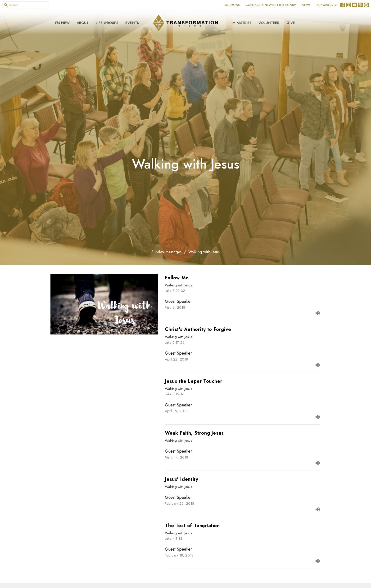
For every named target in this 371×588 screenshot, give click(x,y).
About (83, 23)
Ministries (242, 23)
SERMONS (233, 5)
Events (132, 23)
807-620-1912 (327, 5)
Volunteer (269, 23)
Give (291, 23)
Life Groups (107, 23)
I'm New (62, 23)
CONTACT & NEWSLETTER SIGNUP (271, 5)
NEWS (306, 5)
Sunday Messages (166, 252)
